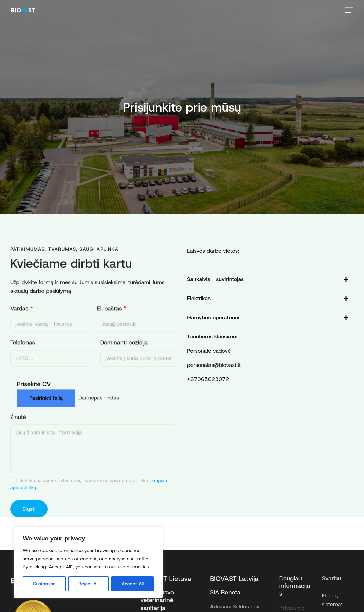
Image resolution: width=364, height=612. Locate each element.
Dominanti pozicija (124, 348)
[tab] (268, 279)
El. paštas (112, 314)
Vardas (22, 314)
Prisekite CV (34, 389)
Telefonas (23, 348)
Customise (44, 584)
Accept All (133, 584)
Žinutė (18, 423)
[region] (88, 563)
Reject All (88, 584)
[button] (349, 10)
